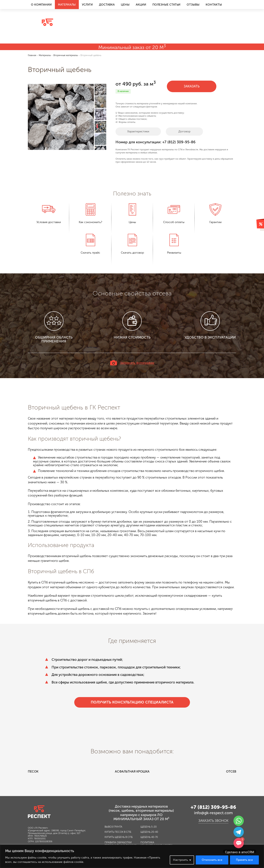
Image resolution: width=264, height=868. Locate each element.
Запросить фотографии (137, 363)
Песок (33, 772)
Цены (125, 5)
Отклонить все (212, 860)
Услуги (87, 5)
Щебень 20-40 (149, 832)
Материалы (67, 5)
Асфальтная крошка (132, 772)
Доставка (107, 5)
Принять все (244, 860)
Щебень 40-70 (149, 837)
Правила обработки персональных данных (120, 844)
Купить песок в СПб (118, 832)
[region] (132, 856)
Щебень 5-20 (148, 827)
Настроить (180, 860)
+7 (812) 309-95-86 (213, 17)
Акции (141, 5)
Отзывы (193, 5)
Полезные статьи (166, 5)
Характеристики (138, 131)
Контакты (214, 5)
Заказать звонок (213, 35)
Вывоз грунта (113, 827)
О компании (41, 5)
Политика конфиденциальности (156, 844)
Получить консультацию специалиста (132, 702)
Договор (184, 131)
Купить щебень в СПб (119, 837)
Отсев (231, 772)
